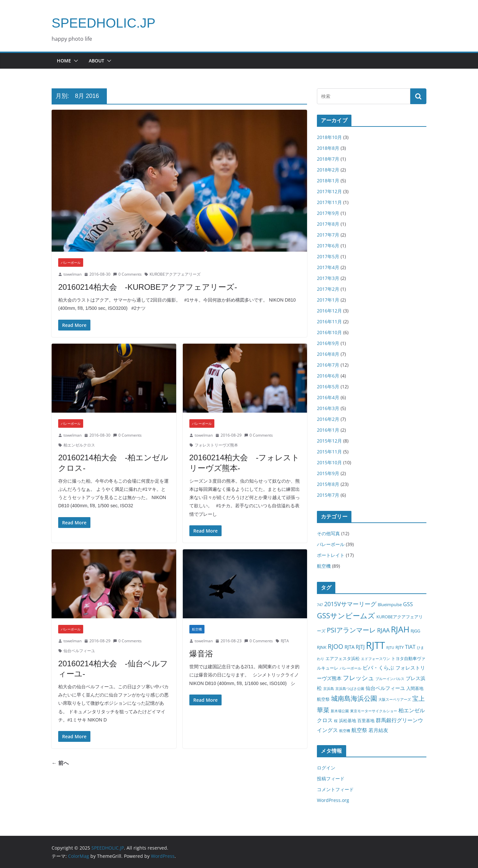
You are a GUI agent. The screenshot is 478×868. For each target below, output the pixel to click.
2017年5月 (328, 256)
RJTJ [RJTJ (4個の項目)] (360, 647)
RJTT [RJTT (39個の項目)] (375, 645)
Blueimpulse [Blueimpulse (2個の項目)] (390, 605)
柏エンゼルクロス (79, 445)
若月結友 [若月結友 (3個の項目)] (378, 730)
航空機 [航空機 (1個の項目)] (345, 731)
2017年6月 (328, 246)
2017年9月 (328, 213)
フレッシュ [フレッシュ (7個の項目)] (358, 678)
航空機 (197, 629)
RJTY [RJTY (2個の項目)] (400, 647)
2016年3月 (328, 408)
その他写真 (328, 533)
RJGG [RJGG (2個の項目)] (415, 631)
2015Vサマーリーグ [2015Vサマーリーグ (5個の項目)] (350, 604)
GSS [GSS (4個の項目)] (408, 604)
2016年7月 (328, 365)
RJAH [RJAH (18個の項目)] (400, 629)
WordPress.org (333, 800)
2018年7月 (328, 159)
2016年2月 (328, 419)
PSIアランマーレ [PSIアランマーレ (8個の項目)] (351, 630)
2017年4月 (328, 267)
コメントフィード (335, 789)
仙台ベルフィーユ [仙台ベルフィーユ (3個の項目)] (385, 688)
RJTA (285, 641)
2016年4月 (328, 397)
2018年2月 (328, 170)
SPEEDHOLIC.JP (104, 23)
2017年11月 (329, 202)
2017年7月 (328, 235)
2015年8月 (328, 484)
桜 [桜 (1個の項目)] (336, 721)
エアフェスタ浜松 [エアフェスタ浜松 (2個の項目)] (343, 658)
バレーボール (71, 263)
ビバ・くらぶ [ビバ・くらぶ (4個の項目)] (378, 667)
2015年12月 (329, 441)
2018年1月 (328, 181)
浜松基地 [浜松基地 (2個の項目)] (347, 720)
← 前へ (60, 763)
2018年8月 (328, 148)
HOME (64, 61)
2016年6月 (328, 376)
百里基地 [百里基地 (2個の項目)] (366, 720)
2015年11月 (329, 452)
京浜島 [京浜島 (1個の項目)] (329, 689)
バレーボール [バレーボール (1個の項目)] (350, 668)
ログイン (326, 768)
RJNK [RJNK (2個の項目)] (322, 647)
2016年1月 (328, 430)
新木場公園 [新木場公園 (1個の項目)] (340, 711)
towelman (72, 274)
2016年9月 (328, 343)
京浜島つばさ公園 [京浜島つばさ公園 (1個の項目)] (350, 689)
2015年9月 (328, 473)
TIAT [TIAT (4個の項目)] (410, 647)
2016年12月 (329, 311)
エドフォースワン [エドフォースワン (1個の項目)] (375, 659)
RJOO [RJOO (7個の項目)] (335, 646)
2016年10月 (329, 332)
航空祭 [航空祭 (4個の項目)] (359, 730)
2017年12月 (329, 191)
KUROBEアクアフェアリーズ (175, 274)
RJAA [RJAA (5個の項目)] (383, 630)
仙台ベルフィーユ (79, 651)
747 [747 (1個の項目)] (320, 605)
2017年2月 (328, 289)
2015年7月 (328, 495)
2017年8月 (328, 224)
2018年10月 (329, 137)
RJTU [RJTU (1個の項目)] (390, 648)
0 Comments (127, 274)
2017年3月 (328, 278)
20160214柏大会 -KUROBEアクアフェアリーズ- (148, 287)
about (96, 61)
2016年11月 (329, 321)
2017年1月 (328, 300)
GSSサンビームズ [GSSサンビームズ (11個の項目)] (346, 616)
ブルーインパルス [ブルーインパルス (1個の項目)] (390, 679)
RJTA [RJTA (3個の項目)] (349, 647)
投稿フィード (331, 778)
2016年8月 (328, 354)
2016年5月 (328, 387)
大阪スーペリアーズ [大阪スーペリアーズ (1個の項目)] (395, 699)
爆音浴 (201, 654)
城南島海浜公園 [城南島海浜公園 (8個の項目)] (354, 698)
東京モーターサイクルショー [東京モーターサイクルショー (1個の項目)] (374, 711)
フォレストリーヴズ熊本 (216, 445)
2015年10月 (329, 462)
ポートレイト (331, 555)
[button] (75, 61)
